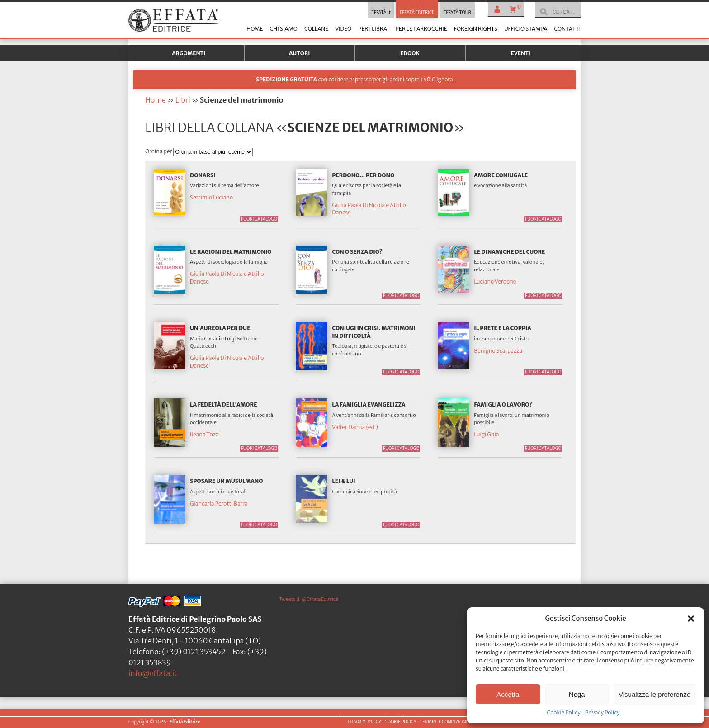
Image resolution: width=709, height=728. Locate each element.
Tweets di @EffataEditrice (309, 599)
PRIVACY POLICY (364, 722)
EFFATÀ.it (381, 13)
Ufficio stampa (526, 29)
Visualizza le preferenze (655, 694)
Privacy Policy (603, 712)
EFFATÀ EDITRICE (417, 13)
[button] (691, 619)
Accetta (508, 694)
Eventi (520, 53)
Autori (299, 53)
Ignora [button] (445, 79)
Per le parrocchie (421, 29)
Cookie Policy (563, 712)
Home (255, 29)
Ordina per (159, 151)
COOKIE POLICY (400, 722)
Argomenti (189, 53)
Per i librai (373, 29)
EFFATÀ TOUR (457, 13)
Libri (183, 100)
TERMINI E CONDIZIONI (443, 722)
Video (343, 29)
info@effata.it (153, 673)
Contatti (567, 29)
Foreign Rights (476, 29)
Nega (577, 694)
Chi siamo (283, 29)
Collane (316, 29)
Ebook (410, 53)
